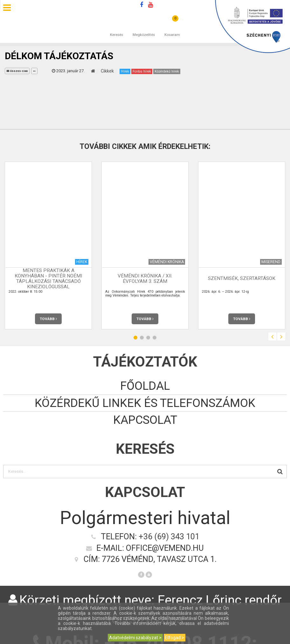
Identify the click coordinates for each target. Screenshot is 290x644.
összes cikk (17, 71)
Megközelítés (144, 28)
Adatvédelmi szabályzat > (135, 638)
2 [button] (142, 338)
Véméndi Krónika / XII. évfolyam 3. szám (145, 279)
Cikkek (107, 71)
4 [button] (155, 338)
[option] (48, 245)
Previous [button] (272, 336)
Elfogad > (175, 638)
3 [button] (148, 338)
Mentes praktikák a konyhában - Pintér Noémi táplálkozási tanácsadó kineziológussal (48, 279)
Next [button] (281, 336)
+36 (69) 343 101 (169, 536)
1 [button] (135, 338)
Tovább (48, 319)
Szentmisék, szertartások (242, 278)
